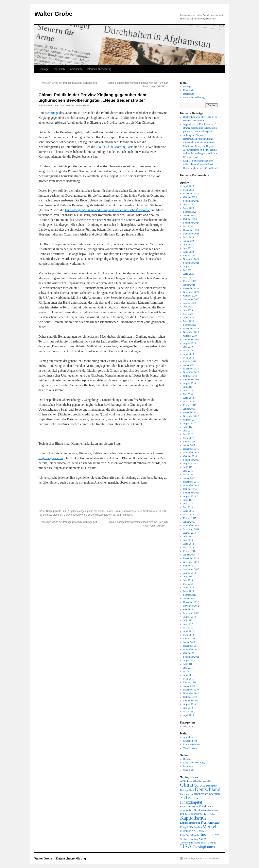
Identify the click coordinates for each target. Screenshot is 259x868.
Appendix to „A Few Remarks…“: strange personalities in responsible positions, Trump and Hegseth (200, 128)
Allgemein (73, 511)
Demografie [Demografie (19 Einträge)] (212, 786)
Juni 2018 (188, 391)
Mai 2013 (188, 584)
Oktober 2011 (190, 653)
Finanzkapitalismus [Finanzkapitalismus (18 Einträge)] (189, 807)
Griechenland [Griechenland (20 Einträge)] (187, 810)
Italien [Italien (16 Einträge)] (213, 814)
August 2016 (190, 463)
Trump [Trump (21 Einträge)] (197, 843)
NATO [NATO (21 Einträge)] (195, 831)
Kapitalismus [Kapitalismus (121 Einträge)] (193, 818)
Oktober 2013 (190, 566)
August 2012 (190, 617)
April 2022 (189, 252)
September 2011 (191, 657)
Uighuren (57, 515)
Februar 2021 (190, 281)
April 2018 (189, 398)
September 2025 (191, 201)
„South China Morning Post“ (115, 147)
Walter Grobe (53, 14)
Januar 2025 (189, 215)
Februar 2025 (190, 212)
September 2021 (191, 263)
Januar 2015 (189, 522)
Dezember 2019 (191, 329)
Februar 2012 (190, 639)
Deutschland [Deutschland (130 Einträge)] (208, 789)
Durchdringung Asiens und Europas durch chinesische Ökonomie (107, 210)
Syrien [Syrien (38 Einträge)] (203, 839)
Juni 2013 (188, 580)
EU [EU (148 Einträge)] (184, 798)
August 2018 (190, 383)
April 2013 (189, 588)
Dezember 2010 (191, 690)
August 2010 (190, 704)
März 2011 (189, 679)
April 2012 (189, 631)
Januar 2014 (189, 555)
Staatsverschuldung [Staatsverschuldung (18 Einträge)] (189, 839)
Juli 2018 (188, 387)
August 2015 (190, 496)
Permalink (127, 515)
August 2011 (189, 660)
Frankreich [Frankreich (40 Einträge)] (206, 806)
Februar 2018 (190, 405)
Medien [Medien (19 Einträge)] (198, 827)
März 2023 (189, 237)
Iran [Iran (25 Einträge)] (182, 814)
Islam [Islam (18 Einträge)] (188, 814)
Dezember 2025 (191, 194)
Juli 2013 (188, 577)
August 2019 (190, 343)
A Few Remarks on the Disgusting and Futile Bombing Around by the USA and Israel (200, 153)
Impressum (75, 69)
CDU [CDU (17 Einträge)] (209, 781)
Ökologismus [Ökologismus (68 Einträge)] (204, 847)
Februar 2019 (190, 361)
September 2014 (191, 529)
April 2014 (189, 544)
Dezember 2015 (191, 482)
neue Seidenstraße (147, 511)
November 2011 (191, 650)
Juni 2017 (188, 431)
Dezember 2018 (191, 369)
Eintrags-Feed (190, 741)
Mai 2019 (188, 350)
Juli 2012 (188, 620)
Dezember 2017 (191, 412)
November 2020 (191, 292)
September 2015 (191, 493)
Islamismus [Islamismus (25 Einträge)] (197, 814)
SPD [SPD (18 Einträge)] (217, 835)
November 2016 (191, 453)
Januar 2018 (189, 409)
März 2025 (189, 208)
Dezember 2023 (191, 230)
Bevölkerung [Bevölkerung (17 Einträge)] (200, 781)
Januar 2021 (189, 285)
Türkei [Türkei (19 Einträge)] (204, 843)
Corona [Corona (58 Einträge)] (200, 785)
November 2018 (191, 372)
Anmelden (188, 737)
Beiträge (44, 69)
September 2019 (191, 339)
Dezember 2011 (191, 646)
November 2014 (191, 526)
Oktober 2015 (190, 489)
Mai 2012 (188, 628)
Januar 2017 (189, 445)
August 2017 (190, 423)
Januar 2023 (189, 241)
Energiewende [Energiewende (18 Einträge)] (187, 794)
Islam (118, 511)
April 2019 (189, 354)
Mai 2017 (188, 434)
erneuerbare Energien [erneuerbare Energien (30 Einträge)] (207, 794)
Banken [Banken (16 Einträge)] (191, 781)
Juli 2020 (188, 307)
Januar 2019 (189, 365)
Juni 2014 (188, 540)
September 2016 (191, 460)
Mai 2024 (188, 226)
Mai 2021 (188, 270)
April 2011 (189, 675)
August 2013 (190, 573)
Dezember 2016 (191, 449)
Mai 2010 (188, 712)
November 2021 (191, 259)
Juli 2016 (188, 467)
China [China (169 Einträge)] (187, 785)
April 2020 (189, 318)
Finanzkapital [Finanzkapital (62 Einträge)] (191, 802)
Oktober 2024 (190, 219)
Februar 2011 (190, 682)
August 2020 (190, 303)
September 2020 (191, 299)
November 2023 (191, 234)
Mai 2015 (188, 507)
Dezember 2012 (191, 602)
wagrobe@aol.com (51, 458)
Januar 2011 (189, 686)
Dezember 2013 (191, 558)
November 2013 (191, 562)
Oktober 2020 (190, 296)
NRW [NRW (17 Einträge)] (201, 831)
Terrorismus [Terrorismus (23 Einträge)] (186, 843)
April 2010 (189, 715)
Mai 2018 (188, 394)
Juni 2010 (188, 708)
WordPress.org (190, 748)
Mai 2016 (188, 474)
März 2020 (189, 321)
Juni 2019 (188, 347)
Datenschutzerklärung (99, 69)
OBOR (162, 511)
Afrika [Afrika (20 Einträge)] (183, 781)
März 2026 (189, 190)
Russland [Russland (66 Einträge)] (207, 835)
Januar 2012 (189, 642)
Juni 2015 (188, 504)
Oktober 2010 (190, 697)
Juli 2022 (188, 245)
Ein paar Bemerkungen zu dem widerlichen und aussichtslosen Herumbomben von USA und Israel (201, 164)
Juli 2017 (188, 427)
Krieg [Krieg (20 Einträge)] (183, 827)
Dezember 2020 (191, 288)
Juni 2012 (188, 624)
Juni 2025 (188, 204)
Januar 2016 (189, 478)
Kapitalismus (129, 511)
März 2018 (189, 401)
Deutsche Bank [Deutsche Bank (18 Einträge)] (187, 790)
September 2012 (191, 613)
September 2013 (191, 569)
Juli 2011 (188, 664)
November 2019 (191, 332)
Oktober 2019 (190, 336)
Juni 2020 (188, 310)
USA (66, 515)
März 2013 (189, 591)
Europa (110, 511)
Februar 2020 (190, 325)
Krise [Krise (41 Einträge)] (190, 827)
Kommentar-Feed (192, 744)
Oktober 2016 (190, 456)
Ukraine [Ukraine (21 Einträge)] (212, 843)
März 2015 (189, 515)
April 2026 (189, 186)
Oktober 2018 (190, 376)
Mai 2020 (188, 314)
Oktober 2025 (190, 197)
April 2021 (189, 274)
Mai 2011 (188, 671)
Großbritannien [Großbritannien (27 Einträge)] (203, 810)
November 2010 (191, 693)
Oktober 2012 (190, 609)
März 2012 (189, 635)
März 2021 (189, 277)
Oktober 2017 (190, 420)
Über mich (59, 69)
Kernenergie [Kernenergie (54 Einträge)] (210, 822)
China (101, 511)
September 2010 (191, 701)
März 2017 (189, 438)
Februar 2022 (190, 256)
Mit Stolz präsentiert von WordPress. (202, 858)
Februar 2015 (190, 518)
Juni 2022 (188, 248)
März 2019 (189, 358)
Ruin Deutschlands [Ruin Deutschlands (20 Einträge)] (189, 835)
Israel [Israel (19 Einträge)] (207, 814)
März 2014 (189, 547)
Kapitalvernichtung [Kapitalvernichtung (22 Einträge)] (190, 823)
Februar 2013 (190, 595)
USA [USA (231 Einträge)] (186, 846)
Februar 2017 (190, 442)
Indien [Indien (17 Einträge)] (215, 810)
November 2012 (191, 606)
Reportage (52, 113)
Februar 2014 (190, 551)
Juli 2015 (188, 500)
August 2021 (190, 267)
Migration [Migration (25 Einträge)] (186, 831)
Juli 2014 (188, 536)
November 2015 (191, 485)
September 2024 (191, 223)
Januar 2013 (189, 598)
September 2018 (191, 380)
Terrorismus (45, 515)
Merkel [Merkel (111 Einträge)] (209, 826)
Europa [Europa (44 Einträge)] (193, 798)
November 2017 (191, 416)
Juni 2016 (188, 471)
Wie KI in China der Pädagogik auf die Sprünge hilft (68, 83)
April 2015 (189, 511)
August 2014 (190, 533)
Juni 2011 (188, 668)
